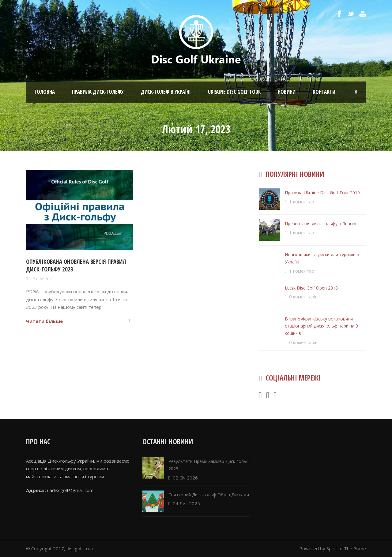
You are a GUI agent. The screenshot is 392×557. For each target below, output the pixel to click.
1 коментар (302, 202)
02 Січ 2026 (185, 478)
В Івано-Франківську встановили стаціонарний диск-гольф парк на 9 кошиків (321, 326)
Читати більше (44, 321)
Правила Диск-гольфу (98, 92)
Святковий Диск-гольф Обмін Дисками (209, 495)
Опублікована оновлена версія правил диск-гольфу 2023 (76, 265)
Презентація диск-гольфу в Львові (320, 224)
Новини (287, 92)
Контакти (324, 92)
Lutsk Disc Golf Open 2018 (311, 288)
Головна (45, 92)
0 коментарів (303, 297)
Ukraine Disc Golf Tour (234, 92)
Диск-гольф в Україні (166, 92)
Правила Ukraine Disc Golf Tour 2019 (322, 193)
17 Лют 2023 (42, 279)
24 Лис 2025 (186, 503)
